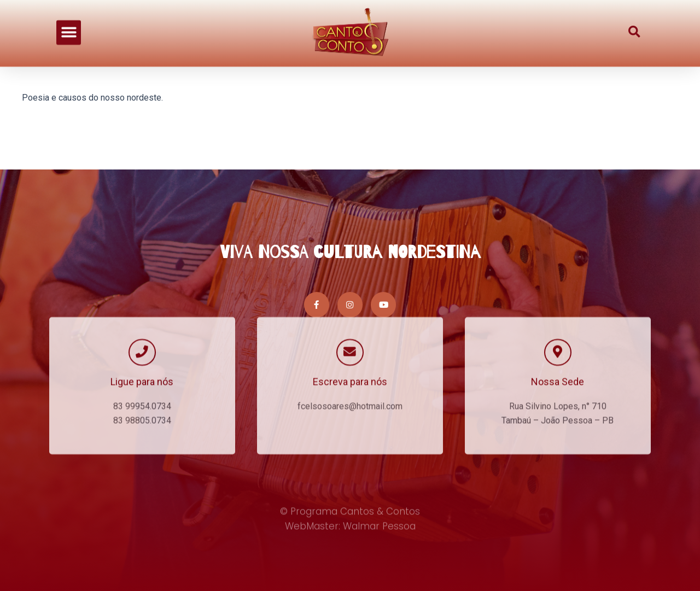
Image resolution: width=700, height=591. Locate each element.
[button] (69, 21)
